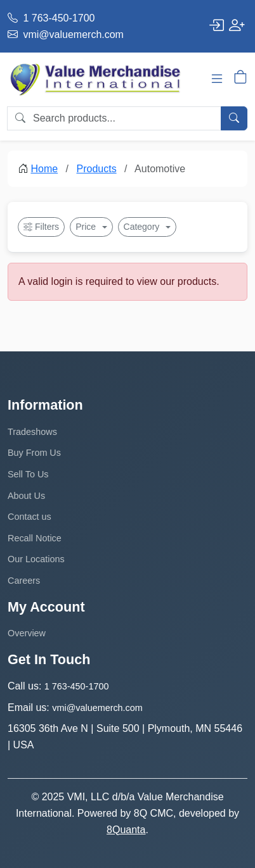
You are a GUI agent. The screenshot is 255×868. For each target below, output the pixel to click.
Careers (24, 581)
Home (44, 169)
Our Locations (36, 559)
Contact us (29, 517)
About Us (26, 496)
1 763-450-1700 (51, 18)
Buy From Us (34, 453)
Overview (27, 633)
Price (87, 227)
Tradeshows (32, 432)
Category (143, 227)
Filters (41, 227)
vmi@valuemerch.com (66, 35)
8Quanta (126, 830)
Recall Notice (35, 538)
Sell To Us (28, 474)
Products (97, 169)
